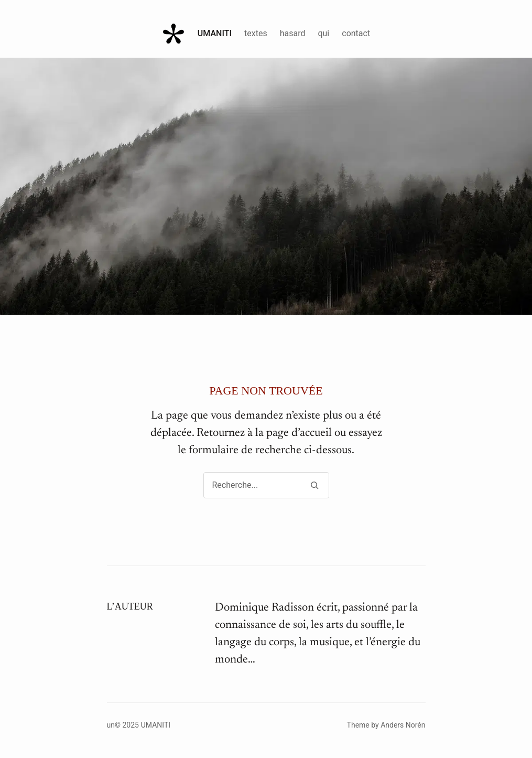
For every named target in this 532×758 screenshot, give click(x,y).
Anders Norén (403, 725)
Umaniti (215, 33)
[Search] (315, 485)
